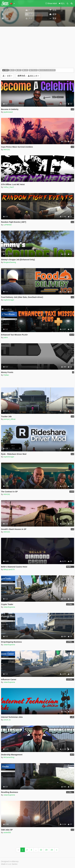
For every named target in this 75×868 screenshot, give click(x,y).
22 (41, 850)
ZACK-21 (7, 720)
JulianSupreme (9, 607)
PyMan (6, 375)
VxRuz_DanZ (9, 187)
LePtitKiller (8, 225)
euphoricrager (9, 300)
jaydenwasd (8, 112)
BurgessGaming (10, 262)
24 (52, 850)
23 (46, 850)
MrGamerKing (9, 757)
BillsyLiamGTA (9, 569)
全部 (7, 76)
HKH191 (7, 150)
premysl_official (9, 419)
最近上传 (28, 76)
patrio (6, 337)
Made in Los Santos (9, 864)
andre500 (7, 832)
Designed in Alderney (10, 861)
